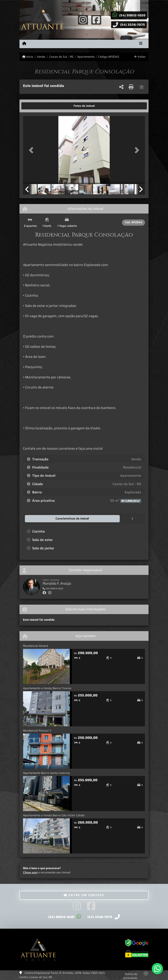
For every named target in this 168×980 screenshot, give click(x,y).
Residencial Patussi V (37, 730)
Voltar (140, 57)
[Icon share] (83, 20)
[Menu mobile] (24, 44)
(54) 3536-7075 (133, 25)
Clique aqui (30, 872)
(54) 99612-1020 (132, 15)
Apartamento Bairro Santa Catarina (46, 773)
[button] (32, 150)
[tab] (35, 106)
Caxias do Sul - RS (61, 57)
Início (28, 57)
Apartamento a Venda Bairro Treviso (47, 688)
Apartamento (86, 57)
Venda (41, 57)
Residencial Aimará (36, 646)
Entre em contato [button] (84, 895)
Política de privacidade (130, 976)
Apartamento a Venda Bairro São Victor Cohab (54, 815)
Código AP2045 (109, 57)
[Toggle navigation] (141, 44)
